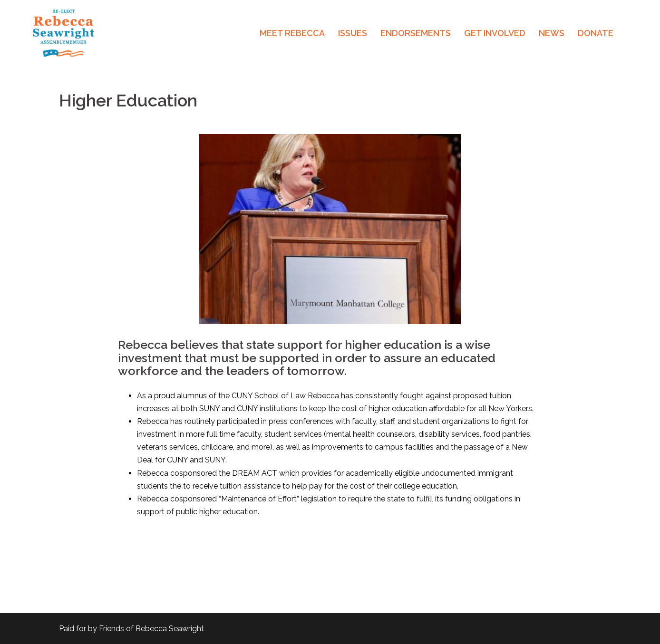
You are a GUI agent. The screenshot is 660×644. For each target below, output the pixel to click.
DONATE (596, 33)
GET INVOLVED (495, 33)
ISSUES (353, 33)
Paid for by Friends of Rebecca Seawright (131, 629)
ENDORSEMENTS (416, 33)
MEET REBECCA (292, 33)
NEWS (552, 33)
